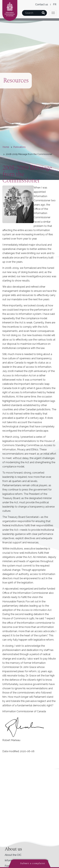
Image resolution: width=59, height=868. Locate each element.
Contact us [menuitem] (42, 4)
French (55, 4)
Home (6, 147)
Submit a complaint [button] (33, 863)
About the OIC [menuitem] (13, 855)
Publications (20, 147)
